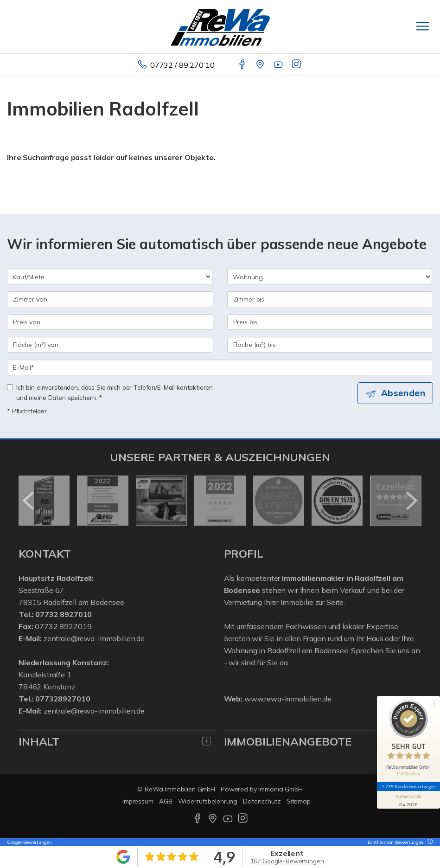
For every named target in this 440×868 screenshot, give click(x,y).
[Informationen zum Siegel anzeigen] (408, 800)
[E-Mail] (220, 367)
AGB (166, 801)
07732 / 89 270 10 (182, 65)
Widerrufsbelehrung (208, 801)
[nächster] (411, 501)
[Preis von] (110, 322)
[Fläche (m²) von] (110, 345)
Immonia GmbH (281, 789)
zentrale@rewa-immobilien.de (94, 638)
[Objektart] (330, 276)
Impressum (138, 801)
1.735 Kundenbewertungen (408, 786)
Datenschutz (262, 801)
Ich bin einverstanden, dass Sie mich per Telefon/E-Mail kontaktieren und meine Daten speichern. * (110, 392)
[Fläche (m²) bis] (330, 345)
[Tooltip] (429, 842)
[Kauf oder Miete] (110, 276)
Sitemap (299, 801)
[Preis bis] (330, 322)
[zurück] (29, 501)
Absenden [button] (403, 393)
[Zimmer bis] (330, 299)
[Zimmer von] (110, 299)
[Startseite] (220, 26)
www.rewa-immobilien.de (288, 699)
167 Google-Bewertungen (287, 861)
